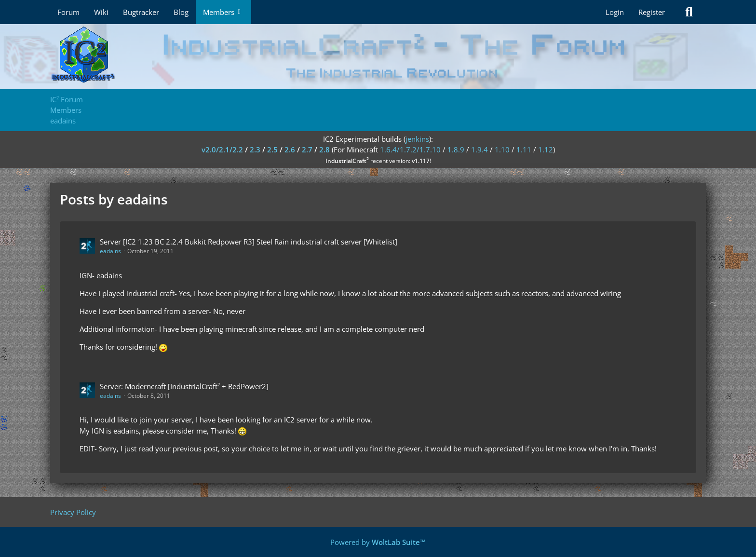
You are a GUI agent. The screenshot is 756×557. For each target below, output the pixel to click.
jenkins (417, 139)
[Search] (689, 12)
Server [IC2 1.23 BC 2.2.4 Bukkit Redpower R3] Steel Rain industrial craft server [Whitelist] (249, 242)
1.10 (502, 149)
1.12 (546, 149)
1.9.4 (479, 149)
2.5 (272, 149)
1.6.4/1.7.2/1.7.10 (410, 149)
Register (652, 12)
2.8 (324, 149)
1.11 (524, 149)
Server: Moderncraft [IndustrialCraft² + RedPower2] (184, 386)
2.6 (290, 149)
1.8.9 (456, 149)
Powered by (378, 542)
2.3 (255, 149)
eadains (110, 251)
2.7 (307, 149)
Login (615, 12)
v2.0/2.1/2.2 (222, 149)
